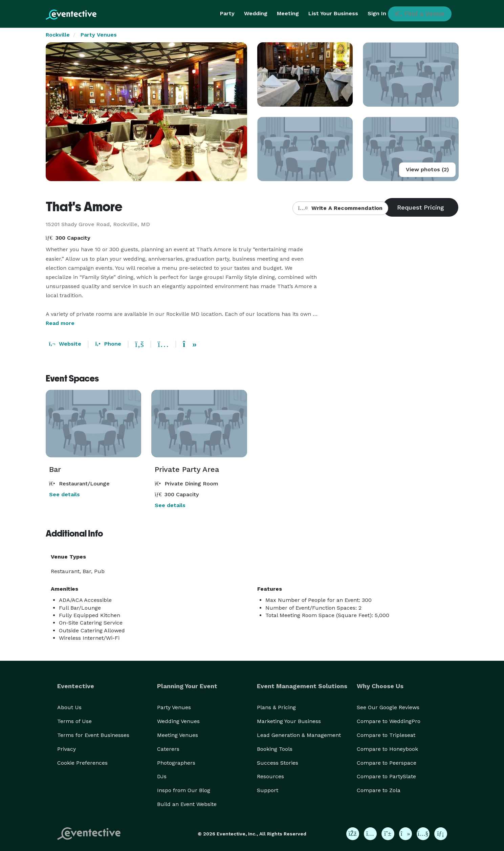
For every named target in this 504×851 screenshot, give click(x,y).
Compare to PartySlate (386, 776)
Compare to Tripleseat (386, 735)
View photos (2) (427, 169)
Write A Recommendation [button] (340, 208)
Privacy (67, 749)
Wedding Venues (178, 721)
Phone (108, 344)
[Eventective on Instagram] (370, 834)
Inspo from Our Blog (184, 790)
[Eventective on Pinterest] (388, 834)
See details (64, 494)
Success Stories (278, 763)
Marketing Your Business (289, 721)
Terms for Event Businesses (93, 735)
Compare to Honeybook (387, 749)
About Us (69, 707)
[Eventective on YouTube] (423, 834)
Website (65, 344)
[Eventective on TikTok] (406, 834)
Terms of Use (74, 721)
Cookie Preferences (82, 763)
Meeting (288, 13)
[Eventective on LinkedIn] (441, 834)
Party (227, 13)
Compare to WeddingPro (389, 721)
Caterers (168, 749)
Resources (270, 776)
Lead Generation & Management (299, 735)
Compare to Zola (379, 790)
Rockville (58, 35)
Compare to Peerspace (387, 763)
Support (268, 790)
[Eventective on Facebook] (353, 834)
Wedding (256, 13)
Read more (60, 323)
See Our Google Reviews (388, 707)
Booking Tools (275, 749)
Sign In (377, 13)
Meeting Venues (178, 735)
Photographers (176, 763)
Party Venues (99, 35)
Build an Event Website (187, 804)
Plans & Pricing (276, 707)
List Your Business (333, 13)
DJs (162, 776)
